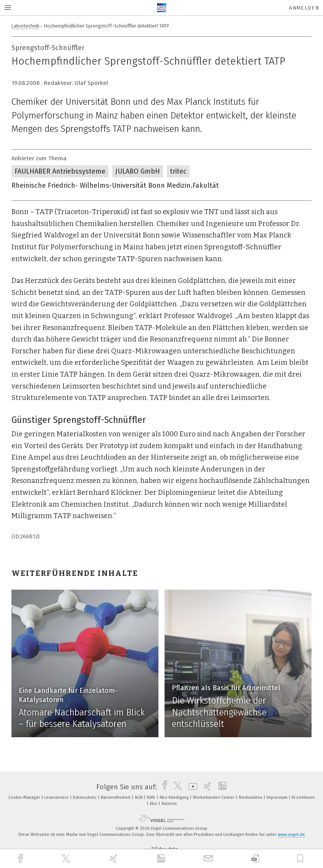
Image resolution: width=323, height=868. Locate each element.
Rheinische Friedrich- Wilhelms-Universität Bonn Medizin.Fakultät (115, 185)
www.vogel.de (291, 835)
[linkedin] (162, 859)
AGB (139, 797)
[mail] (209, 859)
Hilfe (152, 797)
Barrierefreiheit (116, 797)
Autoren (169, 804)
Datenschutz (85, 797)
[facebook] (21, 859)
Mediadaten (251, 797)
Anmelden (304, 8)
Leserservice (57, 797)
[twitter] (67, 859)
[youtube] (191, 787)
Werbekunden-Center (214, 797)
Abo (154, 804)
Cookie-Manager (25, 797)
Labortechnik (25, 26)
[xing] (115, 859)
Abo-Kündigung (175, 797)
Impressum (278, 797)
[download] (255, 859)
